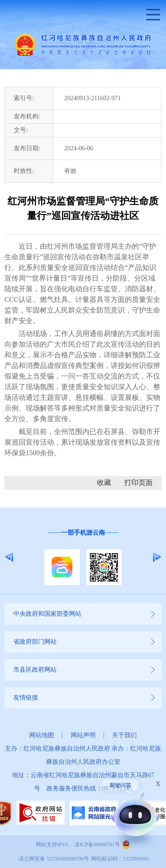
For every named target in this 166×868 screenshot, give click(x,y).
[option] (83, 557)
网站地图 (42, 735)
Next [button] (157, 557)
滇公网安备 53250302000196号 (54, 859)
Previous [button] (9, 557)
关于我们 (124, 735)
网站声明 (83, 735)
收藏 (104, 483)
